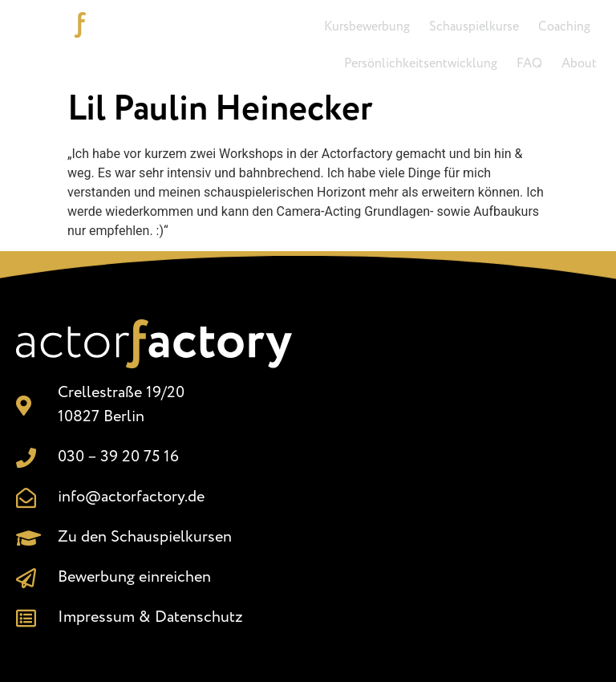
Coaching (564, 27)
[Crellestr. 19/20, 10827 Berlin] (462, 480)
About (579, 64)
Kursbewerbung (367, 27)
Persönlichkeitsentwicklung (421, 64)
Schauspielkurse (474, 27)
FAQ (529, 64)
